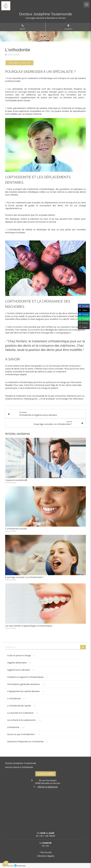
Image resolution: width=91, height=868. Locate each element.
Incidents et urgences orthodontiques (25, 677)
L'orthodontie (14, 698)
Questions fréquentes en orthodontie (25, 741)
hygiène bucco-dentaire (19, 670)
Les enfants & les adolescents (21, 720)
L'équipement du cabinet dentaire (23, 691)
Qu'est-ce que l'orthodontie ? (21, 734)
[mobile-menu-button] (86, 4)
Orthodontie (13, 727)
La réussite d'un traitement (20, 713)
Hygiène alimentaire (17, 663)
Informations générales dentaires (23, 684)
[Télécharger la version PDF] (19, 63)
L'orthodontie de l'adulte (19, 706)
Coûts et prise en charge (19, 655)
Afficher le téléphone (48, 787)
